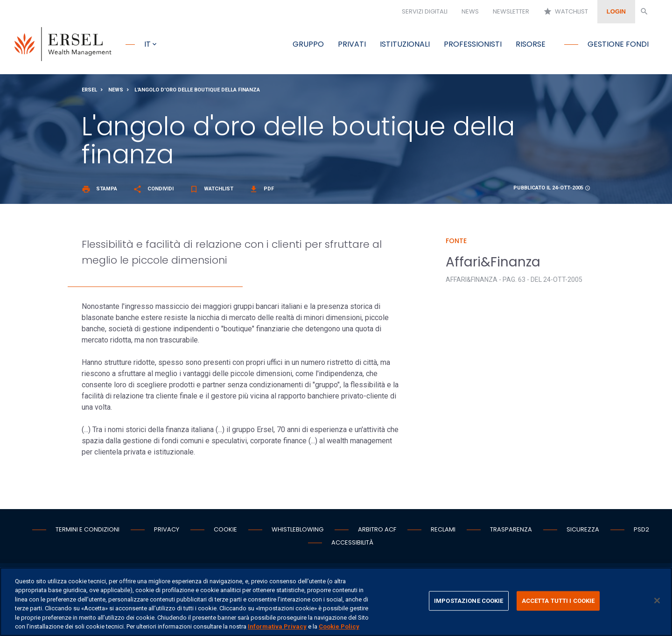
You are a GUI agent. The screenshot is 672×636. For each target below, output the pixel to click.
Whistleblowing (297, 530)
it (147, 44)
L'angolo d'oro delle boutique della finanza (197, 90)
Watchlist (566, 12)
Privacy (167, 530)
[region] (336, 602)
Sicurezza (583, 530)
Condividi (153, 189)
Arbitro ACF (377, 530)
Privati (352, 44)
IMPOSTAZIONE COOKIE (469, 601)
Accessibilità (352, 543)
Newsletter (511, 11)
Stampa (99, 189)
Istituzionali (405, 44)
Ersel (89, 90)
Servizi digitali (425, 11)
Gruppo (308, 44)
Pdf (262, 189)
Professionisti (473, 44)
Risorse (531, 44)
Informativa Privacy (277, 626)
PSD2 (641, 530)
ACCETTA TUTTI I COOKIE (558, 601)
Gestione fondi (618, 44)
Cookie (225, 530)
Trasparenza (511, 530)
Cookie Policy (339, 626)
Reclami (443, 530)
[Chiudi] (657, 601)
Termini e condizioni (87, 530)
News (470, 11)
